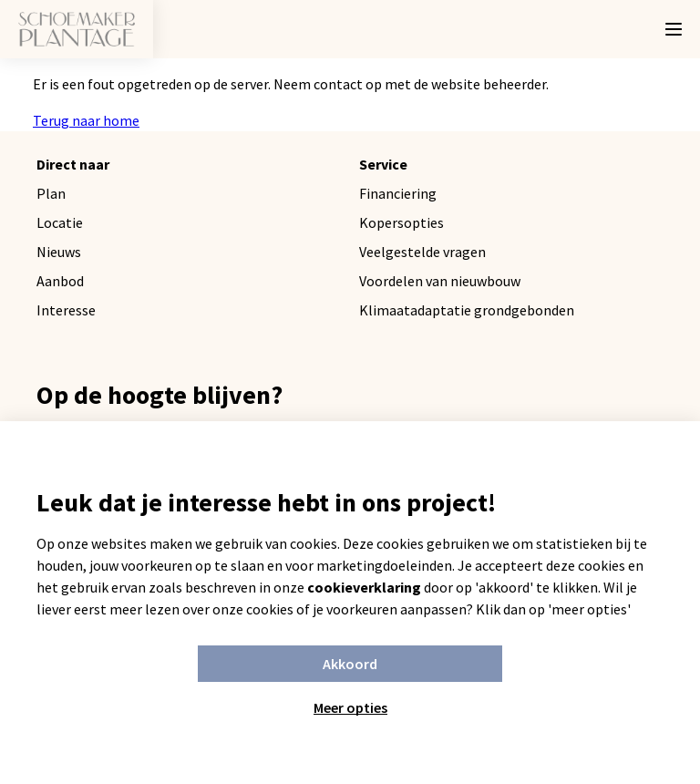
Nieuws (59, 252)
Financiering (398, 193)
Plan (51, 193)
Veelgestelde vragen (422, 252)
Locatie (60, 222)
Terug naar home (86, 120)
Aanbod (60, 281)
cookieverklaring (364, 587)
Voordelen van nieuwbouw (440, 281)
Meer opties (350, 707)
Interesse (66, 310)
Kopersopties (401, 222)
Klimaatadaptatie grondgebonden (467, 310)
